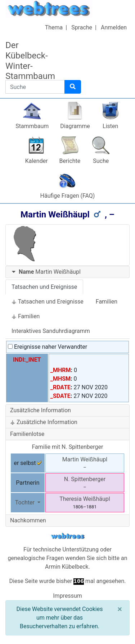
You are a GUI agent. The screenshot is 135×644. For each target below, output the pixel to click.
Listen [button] (110, 126)
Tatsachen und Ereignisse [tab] (44, 287)
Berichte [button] (70, 161)
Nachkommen (28, 520)
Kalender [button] (37, 161)
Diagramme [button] (75, 126)
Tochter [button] (26, 502)
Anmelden (114, 27)
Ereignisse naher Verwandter (48, 347)
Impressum (67, 596)
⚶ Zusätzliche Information (44, 422)
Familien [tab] (107, 302)
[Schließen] (120, 609)
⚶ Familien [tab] (26, 316)
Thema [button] (54, 27)
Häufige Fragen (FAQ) (68, 196)
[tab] (67, 272)
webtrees (68, 536)
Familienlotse (27, 434)
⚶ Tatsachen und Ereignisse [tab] (48, 302)
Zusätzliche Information (40, 410)
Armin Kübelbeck (67, 567)
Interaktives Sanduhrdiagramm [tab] (51, 331)
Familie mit (68, 447)
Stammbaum (32, 126)
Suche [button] (101, 161)
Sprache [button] (82, 27)
